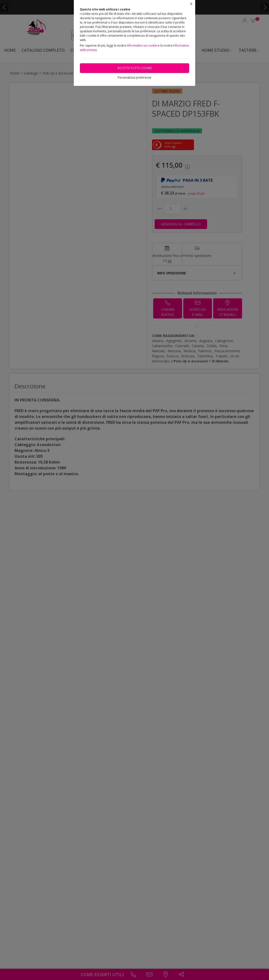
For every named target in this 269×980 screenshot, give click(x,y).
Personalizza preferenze (134, 78)
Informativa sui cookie (142, 45)
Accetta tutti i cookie (135, 68)
